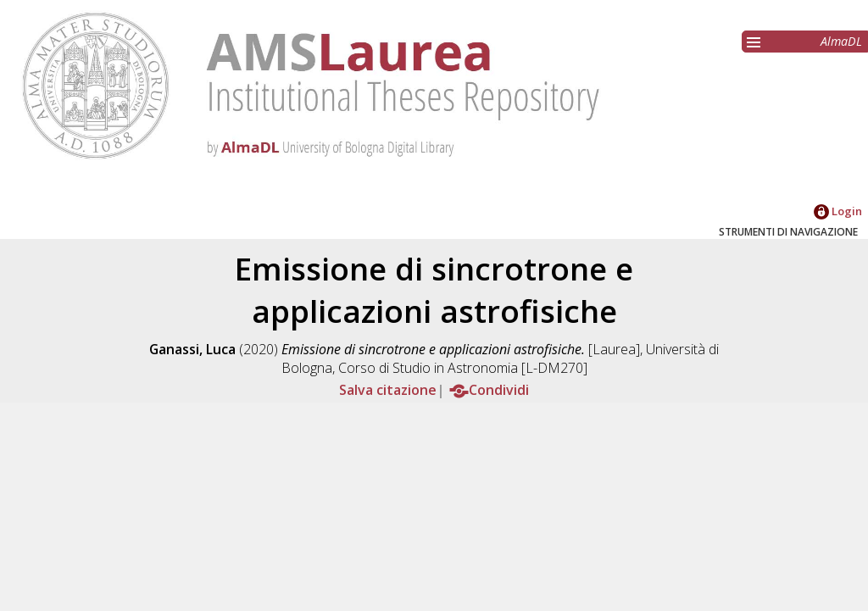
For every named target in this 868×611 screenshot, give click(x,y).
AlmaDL (841, 41)
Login (838, 211)
